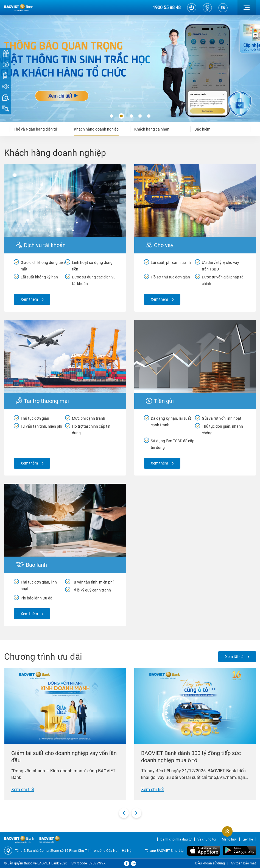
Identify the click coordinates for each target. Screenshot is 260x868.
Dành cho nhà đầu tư (176, 839)
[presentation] (124, 813)
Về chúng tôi (207, 839)
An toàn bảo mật (243, 863)
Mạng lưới (229, 839)
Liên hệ (248, 839)
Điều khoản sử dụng (210, 863)
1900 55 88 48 (167, 8)
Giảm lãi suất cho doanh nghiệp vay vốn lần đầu (64, 757)
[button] (111, 116)
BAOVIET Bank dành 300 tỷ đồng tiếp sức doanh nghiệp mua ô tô (191, 757)
